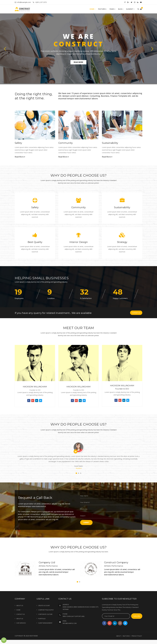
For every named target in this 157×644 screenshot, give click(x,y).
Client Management (45, 623)
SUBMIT (86, 522)
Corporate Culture (45, 614)
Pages (113, 9)
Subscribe (137, 616)
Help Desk (126, 636)
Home (93, 9)
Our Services (21, 623)
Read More (20, 157)
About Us (20, 605)
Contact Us (136, 313)
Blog (121, 9)
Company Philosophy (46, 610)
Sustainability (110, 143)
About (119, 636)
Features (103, 9)
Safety (18, 143)
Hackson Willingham (35, 387)
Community (66, 143)
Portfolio (42, 619)
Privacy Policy (137, 636)
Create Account (44, 605)
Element (130, 9)
